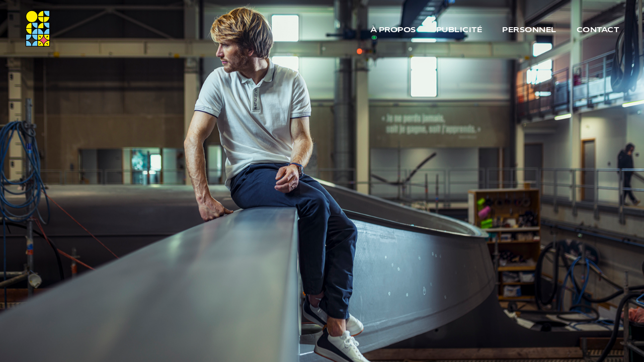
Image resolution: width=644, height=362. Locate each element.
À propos (393, 30)
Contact (598, 30)
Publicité (459, 30)
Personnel (529, 30)
